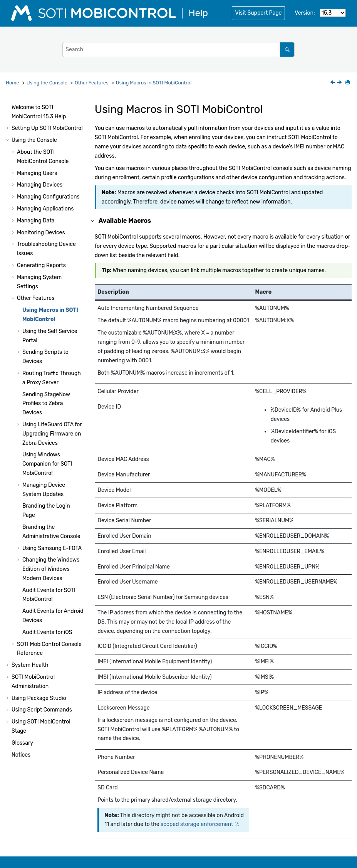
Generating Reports (41, 265)
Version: (305, 13)
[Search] (287, 50)
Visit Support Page (259, 13)
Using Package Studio (39, 698)
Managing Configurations (48, 197)
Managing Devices (40, 185)
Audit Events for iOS (47, 632)
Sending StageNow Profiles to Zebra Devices (46, 404)
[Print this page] (349, 83)
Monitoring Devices (41, 233)
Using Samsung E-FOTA (52, 548)
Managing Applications (45, 209)
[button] (8, 108)
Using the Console (47, 83)
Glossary (22, 743)
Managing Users (37, 173)
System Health (30, 665)
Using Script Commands (42, 710)
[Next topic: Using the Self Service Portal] (340, 83)
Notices (21, 755)
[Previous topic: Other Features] (334, 83)
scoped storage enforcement (197, 824)
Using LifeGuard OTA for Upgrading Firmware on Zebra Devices (52, 434)
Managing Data (36, 221)
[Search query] (178, 50)
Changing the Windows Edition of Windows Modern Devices (51, 569)
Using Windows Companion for (47, 464)
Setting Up (47, 128)
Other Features (92, 83)
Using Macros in (154, 83)
